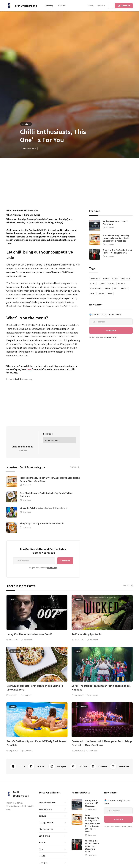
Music (116, 289)
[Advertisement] (69, 179)
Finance (111, 284)
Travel (110, 294)
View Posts (23, 450)
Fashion (102, 284)
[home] (22, 6)
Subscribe (125, 6)
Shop (92, 294)
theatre (101, 294)
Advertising (95, 279)
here (29, 369)
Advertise (91, 6)
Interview (121, 284)
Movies (108, 289)
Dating (115, 279)
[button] (61, 6)
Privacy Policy (52, 568)
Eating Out (126, 279)
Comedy (106, 279)
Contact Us (101, 6)
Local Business (96, 289)
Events (93, 284)
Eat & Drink (26, 124)
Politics (124, 289)
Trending (49, 6)
